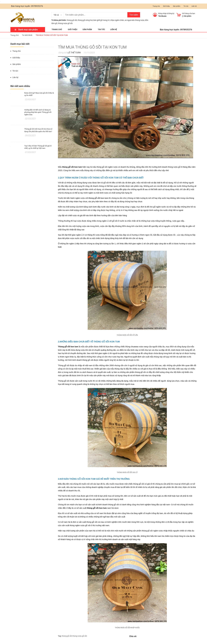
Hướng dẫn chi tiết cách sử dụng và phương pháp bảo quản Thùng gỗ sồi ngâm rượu (38, 112)
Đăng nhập (162, 13)
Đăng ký (171, 13)
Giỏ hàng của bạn (189, 13)
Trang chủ (156, 6)
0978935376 (37, 6)
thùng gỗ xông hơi (85, 20)
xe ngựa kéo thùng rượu (135, 20)
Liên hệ (194, 6)
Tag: (60, 636)
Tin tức (186, 6)
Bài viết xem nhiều (20, 86)
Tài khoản (162, 16)
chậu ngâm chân (117, 20)
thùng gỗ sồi (72, 20)
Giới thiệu (166, 6)
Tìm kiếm (134, 15)
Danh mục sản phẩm (28, 30)
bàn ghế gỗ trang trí (101, 20)
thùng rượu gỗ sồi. (65, 23)
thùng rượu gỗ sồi (80, 636)
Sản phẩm (177, 6)
